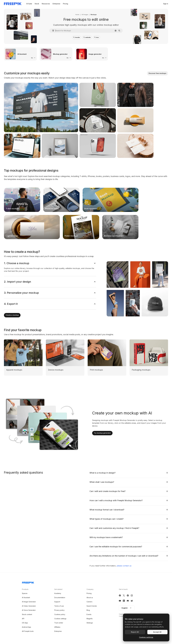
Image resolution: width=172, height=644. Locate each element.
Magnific (90, 619)
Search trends (92, 606)
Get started (58, 589)
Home (77, 15)
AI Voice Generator (29, 610)
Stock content (27, 614)
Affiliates (57, 627)
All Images (85, 15)
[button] (52, 31)
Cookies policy (60, 614)
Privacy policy (59, 610)
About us (90, 598)
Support (57, 602)
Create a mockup (12, 315)
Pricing (65, 4)
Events (89, 614)
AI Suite (29, 4)
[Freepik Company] (28, 582)
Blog (88, 610)
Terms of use (59, 606)
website (87, 37)
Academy (58, 593)
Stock (37, 4)
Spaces (25, 593)
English (127, 608)
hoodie (77, 37)
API (23, 619)
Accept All (157, 632)
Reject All (135, 632)
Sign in (166, 4)
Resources (46, 4)
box (97, 37)
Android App (26, 627)
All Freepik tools (28, 631)
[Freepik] (13, 4)
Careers (89, 602)
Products (25, 589)
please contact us (124, 566)
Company (90, 589)
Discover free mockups (157, 73)
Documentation (60, 598)
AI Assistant (26, 598)
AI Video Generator (29, 606)
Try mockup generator (102, 433)
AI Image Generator (29, 602)
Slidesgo (90, 623)
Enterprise (56, 4)
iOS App (25, 623)
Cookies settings (60, 619)
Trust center (59, 623)
